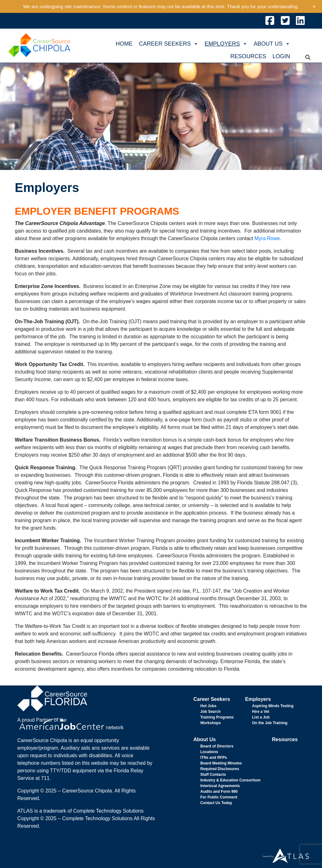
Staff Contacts (213, 775)
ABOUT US (272, 44)
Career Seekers (212, 699)
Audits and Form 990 (219, 792)
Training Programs (217, 717)
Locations (209, 752)
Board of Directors (217, 746)
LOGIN (281, 56)
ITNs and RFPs (214, 758)
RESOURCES (248, 56)
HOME (124, 44)
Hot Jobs (208, 706)
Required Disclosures (220, 769)
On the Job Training (270, 723)
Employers (258, 699)
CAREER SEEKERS (169, 44)
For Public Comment (219, 797)
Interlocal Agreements (220, 786)
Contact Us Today (216, 803)
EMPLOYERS (226, 44)
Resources (285, 739)
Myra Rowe (267, 238)
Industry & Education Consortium (230, 780)
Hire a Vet (261, 712)
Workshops (211, 723)
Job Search (211, 712)
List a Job (261, 717)
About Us (205, 739)
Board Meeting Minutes (221, 763)
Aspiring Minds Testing (273, 706)
